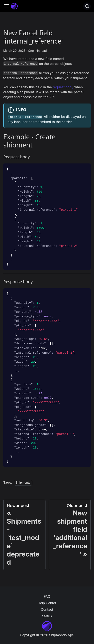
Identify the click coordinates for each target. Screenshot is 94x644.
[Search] (87, 6)
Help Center (47, 603)
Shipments (23, 482)
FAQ (47, 596)
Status (47, 616)
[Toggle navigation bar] (6, 6)
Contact (47, 609)
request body (63, 87)
